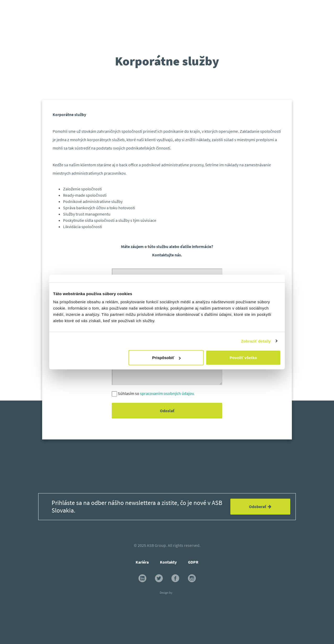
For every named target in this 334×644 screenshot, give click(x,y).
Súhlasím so (156, 393)
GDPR (193, 562)
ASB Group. (157, 545)
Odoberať (260, 507)
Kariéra (142, 562)
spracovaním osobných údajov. (167, 393)
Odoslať (167, 411)
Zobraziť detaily (256, 341)
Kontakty (168, 562)
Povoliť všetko (243, 358)
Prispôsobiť (166, 358)
